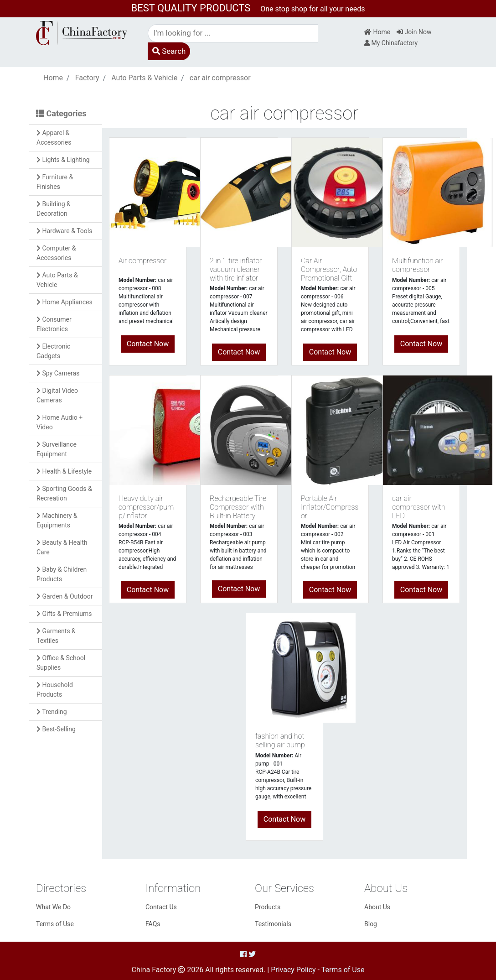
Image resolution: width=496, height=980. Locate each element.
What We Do (53, 907)
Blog (371, 924)
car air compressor (220, 78)
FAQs (153, 924)
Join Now (414, 32)
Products (268, 907)
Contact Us (161, 907)
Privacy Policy (293, 970)
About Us (377, 907)
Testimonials (273, 924)
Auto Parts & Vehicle (144, 78)
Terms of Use (55, 924)
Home (377, 32)
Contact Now (148, 344)
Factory (87, 78)
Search (169, 51)
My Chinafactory (391, 43)
